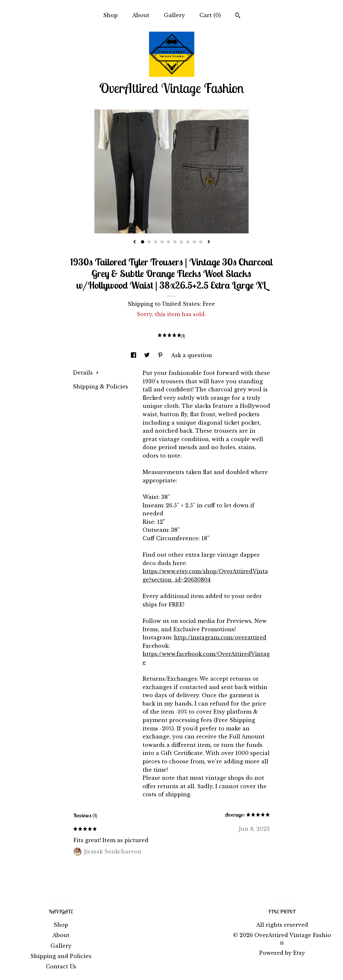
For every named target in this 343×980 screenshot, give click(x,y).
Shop (110, 15)
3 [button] (155, 242)
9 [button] (194, 242)
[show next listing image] (209, 242)
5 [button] (168, 242)
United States (181, 304)
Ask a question (192, 355)
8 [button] (188, 242)
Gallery (174, 15)
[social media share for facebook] (134, 355)
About (141, 15)
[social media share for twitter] (148, 355)
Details (86, 373)
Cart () (210, 15)
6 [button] (175, 242)
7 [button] (181, 242)
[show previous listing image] (134, 242)
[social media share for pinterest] (161, 355)
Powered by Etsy (282, 953)
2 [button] (149, 242)
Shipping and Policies (61, 956)
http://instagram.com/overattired (220, 637)
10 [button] (201, 242)
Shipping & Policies (100, 387)
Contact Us (61, 966)
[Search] (238, 16)
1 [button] (143, 242)
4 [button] (162, 242)
